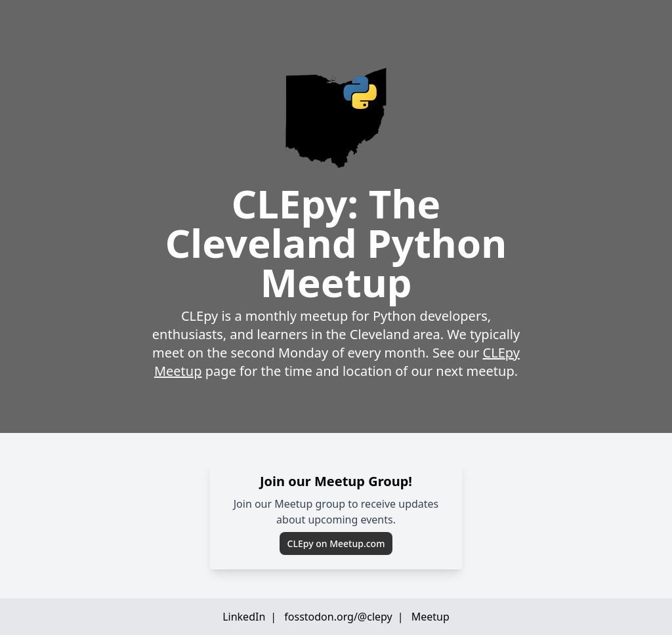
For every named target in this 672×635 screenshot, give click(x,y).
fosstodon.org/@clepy (338, 617)
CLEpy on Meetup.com (336, 543)
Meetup (430, 617)
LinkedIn (244, 617)
